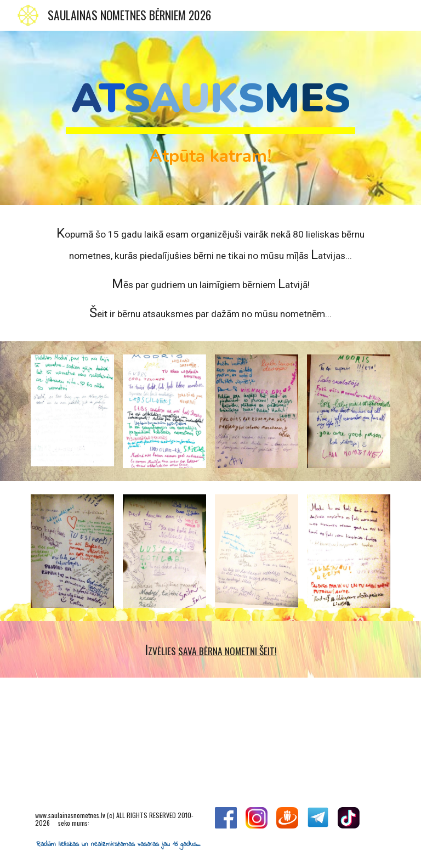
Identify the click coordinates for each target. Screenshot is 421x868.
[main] (210, 118)
